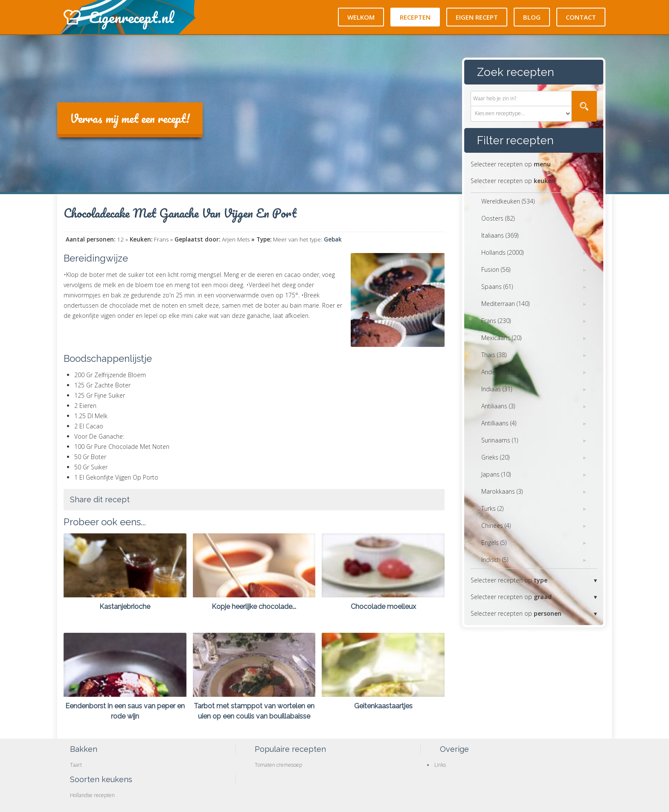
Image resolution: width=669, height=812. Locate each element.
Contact (581, 17)
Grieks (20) (495, 457)
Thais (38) (494, 355)
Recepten (415, 17)
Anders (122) (498, 372)
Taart (76, 765)
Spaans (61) (497, 287)
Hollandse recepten (92, 795)
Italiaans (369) (500, 235)
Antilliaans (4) (499, 423)
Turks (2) (492, 508)
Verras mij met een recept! (130, 118)
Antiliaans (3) (498, 406)
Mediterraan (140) (505, 304)
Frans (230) (496, 321)
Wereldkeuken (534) (508, 201)
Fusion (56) (496, 269)
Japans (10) (496, 474)
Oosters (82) (498, 218)
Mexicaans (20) (501, 338)
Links (440, 765)
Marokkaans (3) (502, 491)
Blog (532, 17)
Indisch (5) (495, 560)
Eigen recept (477, 17)
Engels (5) (494, 543)
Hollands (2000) (502, 252)
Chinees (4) (496, 525)
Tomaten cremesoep (278, 765)
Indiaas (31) (497, 389)
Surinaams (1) (500, 440)
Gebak (333, 239)
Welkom (361, 17)
